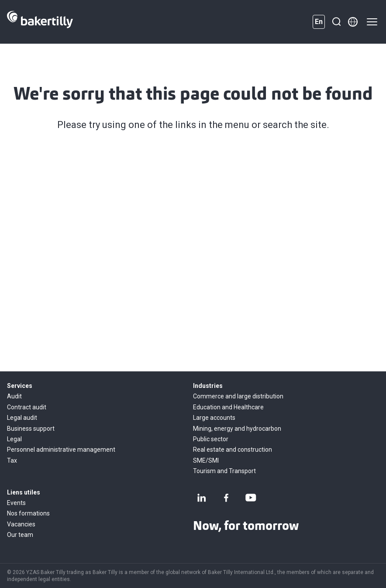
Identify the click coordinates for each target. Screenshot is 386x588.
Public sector (211, 439)
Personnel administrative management (61, 450)
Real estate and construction (233, 450)
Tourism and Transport (224, 471)
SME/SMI (206, 460)
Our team (20, 535)
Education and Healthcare (228, 407)
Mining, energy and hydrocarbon (237, 429)
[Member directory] (353, 22)
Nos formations (28, 513)
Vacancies (21, 524)
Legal (14, 439)
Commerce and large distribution (238, 396)
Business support (31, 429)
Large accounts (214, 418)
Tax (12, 460)
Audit (14, 396)
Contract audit (27, 407)
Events (16, 503)
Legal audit (22, 418)
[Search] (336, 22)
